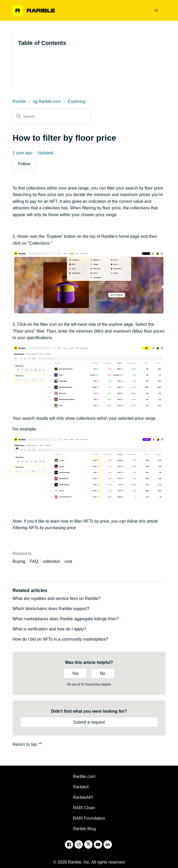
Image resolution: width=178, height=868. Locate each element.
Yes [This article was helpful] (75, 673)
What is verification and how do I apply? (49, 629)
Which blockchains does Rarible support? (51, 609)
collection (51, 561)
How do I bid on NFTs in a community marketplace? (60, 639)
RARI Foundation (89, 818)
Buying (19, 561)
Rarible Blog (84, 829)
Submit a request (89, 722)
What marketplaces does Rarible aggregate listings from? (66, 619)
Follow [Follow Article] (24, 164)
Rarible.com (84, 777)
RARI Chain (84, 808)
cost (68, 561)
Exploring (77, 101)
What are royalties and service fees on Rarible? (56, 598)
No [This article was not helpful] (102, 673)
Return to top (28, 744)
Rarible (19, 101)
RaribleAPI (83, 797)
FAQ (34, 561)
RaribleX (81, 787)
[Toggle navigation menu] (156, 10)
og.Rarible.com (47, 101)
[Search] (52, 116)
